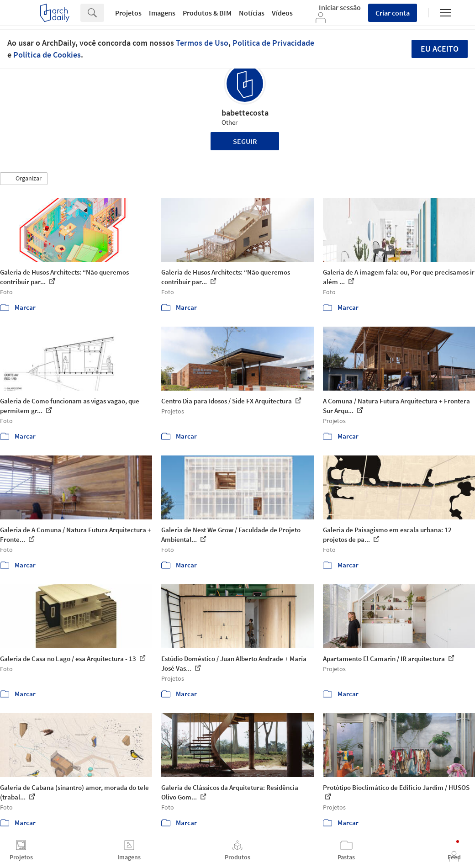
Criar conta (393, 13)
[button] (24, 179)
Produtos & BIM (207, 13)
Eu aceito (440, 49)
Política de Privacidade (273, 43)
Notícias (252, 13)
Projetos (128, 13)
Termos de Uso (202, 43)
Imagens (162, 13)
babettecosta (245, 113)
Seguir (245, 141)
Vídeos (282, 13)
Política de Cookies (47, 55)
